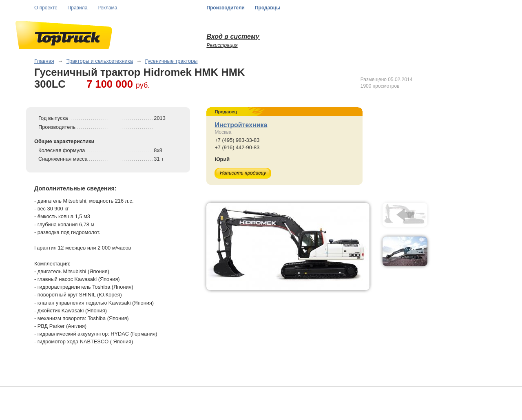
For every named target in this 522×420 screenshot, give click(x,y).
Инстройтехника (241, 125)
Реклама (107, 8)
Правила (78, 8)
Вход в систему (233, 36)
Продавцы (268, 8)
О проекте (46, 8)
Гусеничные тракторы (171, 61)
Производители (226, 8)
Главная (44, 61)
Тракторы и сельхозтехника (100, 61)
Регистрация (222, 45)
